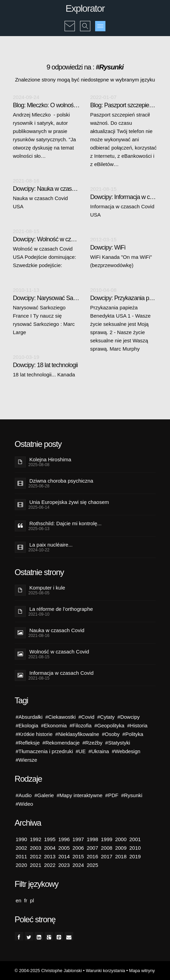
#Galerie (44, 795)
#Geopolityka (110, 725)
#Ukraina (99, 751)
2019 (135, 856)
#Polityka (133, 734)
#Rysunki (132, 795)
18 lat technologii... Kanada (44, 375)
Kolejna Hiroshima (50, 459)
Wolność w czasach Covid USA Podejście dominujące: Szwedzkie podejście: (45, 257)
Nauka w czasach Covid (57, 630)
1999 (107, 839)
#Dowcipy (129, 717)
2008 (107, 848)
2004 (50, 848)
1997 (78, 839)
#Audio (24, 795)
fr (26, 900)
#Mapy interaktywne (80, 795)
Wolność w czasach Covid (59, 652)
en (19, 900)
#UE (81, 751)
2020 (21, 865)
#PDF (112, 795)
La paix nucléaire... (51, 545)
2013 (50, 856)
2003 (36, 848)
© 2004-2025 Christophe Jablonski (48, 971)
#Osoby (111, 734)
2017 (107, 856)
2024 (78, 865)
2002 (21, 848)
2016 (92, 856)
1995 (50, 839)
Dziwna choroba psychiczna (61, 481)
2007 (92, 848)
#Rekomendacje (61, 743)
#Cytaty (106, 717)
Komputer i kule (47, 588)
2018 (121, 856)
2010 (135, 848)
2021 (36, 865)
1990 (21, 839)
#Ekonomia (54, 725)
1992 (36, 839)
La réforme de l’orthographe (61, 609)
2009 (121, 848)
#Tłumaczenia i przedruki (44, 751)
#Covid (86, 717)
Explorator (85, 8)
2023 (64, 865)
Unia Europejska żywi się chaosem (69, 502)
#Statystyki (118, 743)
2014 (64, 856)
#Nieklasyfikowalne (77, 734)
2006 (78, 848)
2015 (78, 856)
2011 (21, 856)
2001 (135, 839)
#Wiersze (27, 760)
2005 (64, 848)
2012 (36, 856)
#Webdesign (126, 751)
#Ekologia (27, 725)
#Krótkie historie (34, 734)
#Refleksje (28, 743)
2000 (121, 839)
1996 (64, 839)
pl (32, 900)
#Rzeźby (92, 743)
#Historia (137, 725)
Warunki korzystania (105, 971)
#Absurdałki (29, 717)
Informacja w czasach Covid (62, 673)
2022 (50, 865)
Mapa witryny (142, 971)
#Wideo (25, 804)
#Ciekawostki (60, 717)
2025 (92, 865)
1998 (92, 839)
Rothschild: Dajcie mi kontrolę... (66, 523)
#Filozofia (80, 725)
